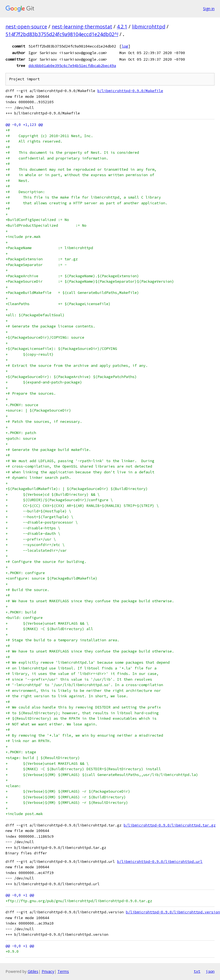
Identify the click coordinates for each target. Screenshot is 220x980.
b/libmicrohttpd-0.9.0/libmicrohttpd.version (173, 912)
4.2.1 (122, 26)
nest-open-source (26, 26)
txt (197, 971)
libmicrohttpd (149, 26)
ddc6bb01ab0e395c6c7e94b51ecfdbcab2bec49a (72, 66)
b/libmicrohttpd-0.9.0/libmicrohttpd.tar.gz (170, 825)
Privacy (48, 971)
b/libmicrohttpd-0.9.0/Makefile (130, 91)
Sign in (209, 9)
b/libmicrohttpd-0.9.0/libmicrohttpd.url (160, 862)
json (210, 971)
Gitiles (33, 971)
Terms (63, 971)
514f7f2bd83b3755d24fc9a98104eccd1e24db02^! (62, 34)
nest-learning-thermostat (82, 26)
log (125, 46)
